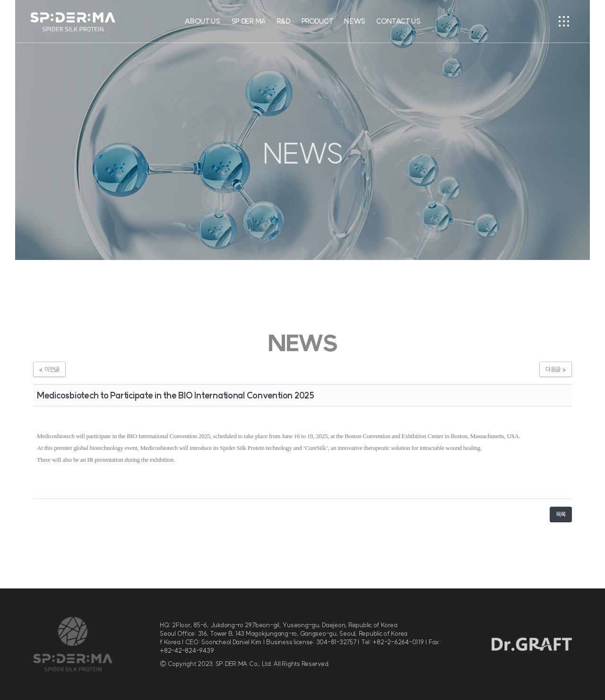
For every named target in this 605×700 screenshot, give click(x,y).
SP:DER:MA (249, 21)
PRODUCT (318, 21)
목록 (561, 514)
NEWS (355, 21)
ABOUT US (202, 21)
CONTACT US (398, 21)
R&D (284, 21)
